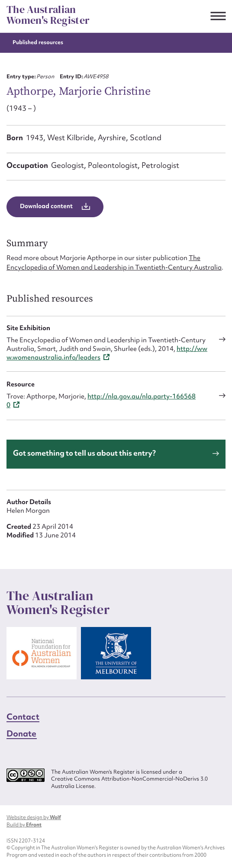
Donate (22, 733)
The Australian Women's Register (48, 15)
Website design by (34, 817)
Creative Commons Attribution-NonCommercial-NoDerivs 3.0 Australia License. (129, 783)
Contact (23, 717)
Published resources (38, 42)
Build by (24, 825)
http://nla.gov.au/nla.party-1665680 (101, 401)
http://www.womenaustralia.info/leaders (107, 353)
